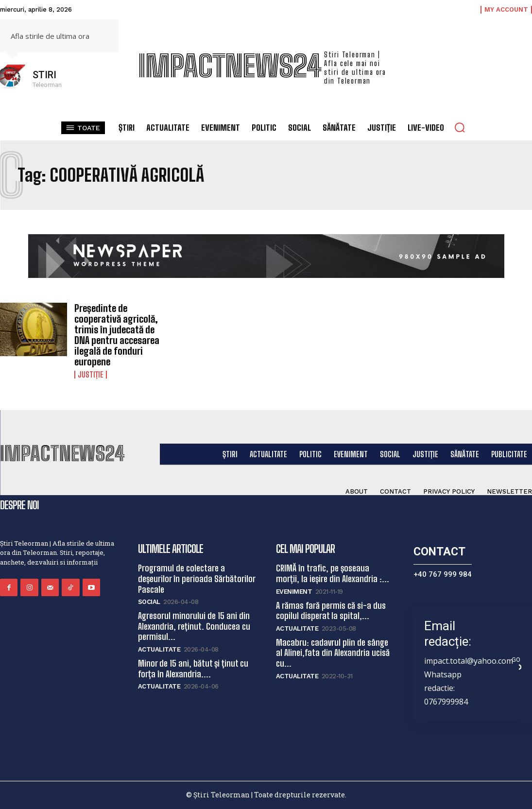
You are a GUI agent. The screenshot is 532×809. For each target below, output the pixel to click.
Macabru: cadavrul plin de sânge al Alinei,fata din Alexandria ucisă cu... (333, 653)
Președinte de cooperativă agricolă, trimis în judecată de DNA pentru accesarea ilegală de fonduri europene (117, 335)
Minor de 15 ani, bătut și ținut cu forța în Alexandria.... (193, 669)
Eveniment (294, 592)
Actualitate (159, 649)
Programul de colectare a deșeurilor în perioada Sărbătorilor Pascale (197, 578)
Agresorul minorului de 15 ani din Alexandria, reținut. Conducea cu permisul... (194, 626)
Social (149, 602)
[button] (460, 127)
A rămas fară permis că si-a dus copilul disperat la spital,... (331, 611)
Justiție (91, 375)
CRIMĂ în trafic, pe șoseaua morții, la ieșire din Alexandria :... (333, 573)
